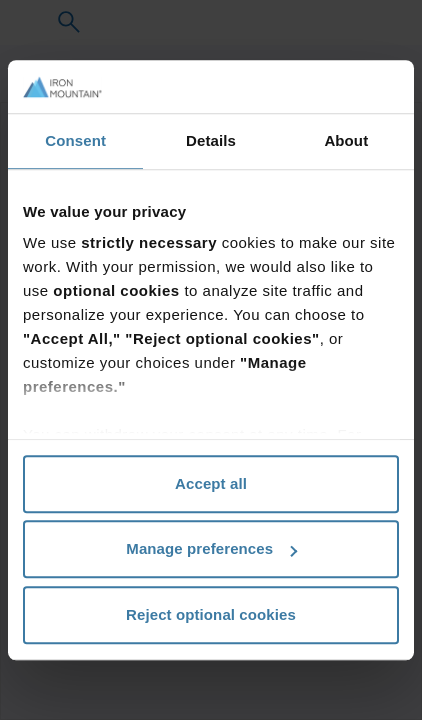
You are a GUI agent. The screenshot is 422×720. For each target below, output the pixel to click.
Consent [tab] (75, 140)
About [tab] (346, 140)
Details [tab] (211, 140)
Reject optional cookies (211, 614)
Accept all (211, 483)
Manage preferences (211, 548)
